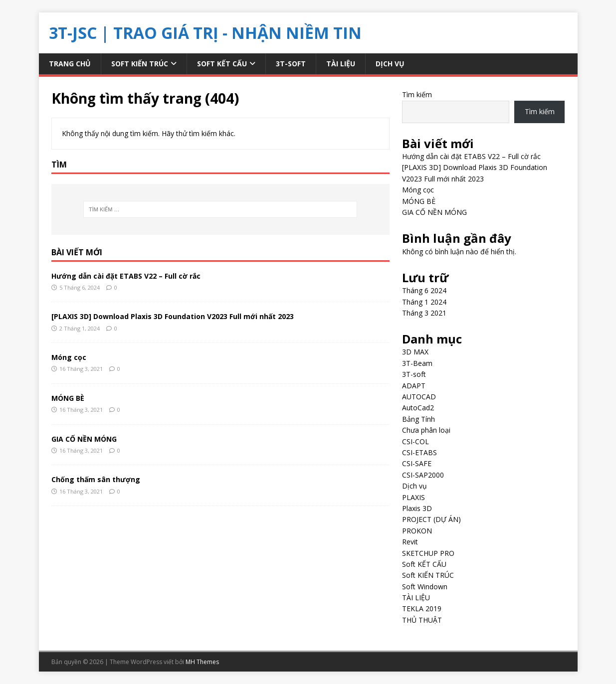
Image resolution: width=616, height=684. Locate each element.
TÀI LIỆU (341, 64)
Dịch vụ (390, 64)
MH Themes (202, 662)
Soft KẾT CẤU (222, 64)
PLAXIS (413, 497)
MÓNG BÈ (68, 398)
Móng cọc (69, 357)
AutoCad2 (418, 408)
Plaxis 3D (417, 508)
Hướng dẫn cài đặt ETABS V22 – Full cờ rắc (126, 276)
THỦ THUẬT (422, 620)
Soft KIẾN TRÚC (140, 64)
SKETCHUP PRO (428, 553)
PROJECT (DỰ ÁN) (431, 519)
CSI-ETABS (419, 452)
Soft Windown (425, 587)
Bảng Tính (418, 419)
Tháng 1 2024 (424, 302)
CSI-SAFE (417, 463)
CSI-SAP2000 (423, 475)
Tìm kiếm (417, 94)
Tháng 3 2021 (424, 313)
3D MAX (415, 352)
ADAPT (414, 386)
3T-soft (291, 64)
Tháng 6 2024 (424, 290)
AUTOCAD (419, 397)
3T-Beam (417, 363)
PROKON (417, 531)
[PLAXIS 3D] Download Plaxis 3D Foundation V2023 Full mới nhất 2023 (173, 316)
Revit (410, 542)
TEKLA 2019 (422, 608)
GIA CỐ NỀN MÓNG (84, 439)
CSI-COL (415, 441)
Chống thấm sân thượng (96, 479)
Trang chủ (70, 64)
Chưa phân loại (426, 430)
